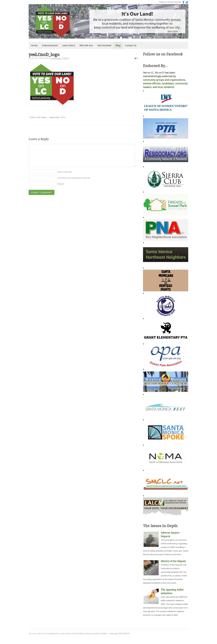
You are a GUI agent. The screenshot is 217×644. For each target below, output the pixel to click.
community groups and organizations (164, 80)
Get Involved (104, 45)
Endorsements (50, 45)
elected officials (152, 83)
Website (61, 184)
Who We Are (86, 45)
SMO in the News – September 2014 (47, 117)
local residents (166, 87)
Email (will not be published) (74, 178)
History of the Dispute (173, 561)
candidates (168, 83)
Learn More (69, 45)
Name (65, 172)
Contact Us (131, 45)
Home (34, 45)
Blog (118, 45)
